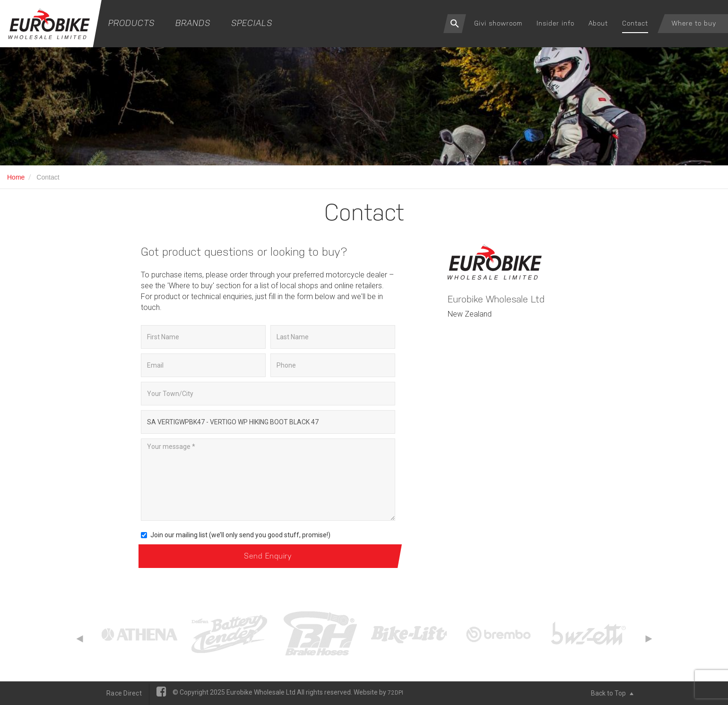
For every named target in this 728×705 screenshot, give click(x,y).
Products (131, 23)
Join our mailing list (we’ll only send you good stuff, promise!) (236, 535)
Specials (252, 23)
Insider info (555, 23)
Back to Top (612, 693)
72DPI (395, 693)
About (598, 23)
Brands (193, 23)
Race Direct (124, 693)
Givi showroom (498, 23)
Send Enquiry (268, 556)
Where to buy (694, 23)
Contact (635, 23)
